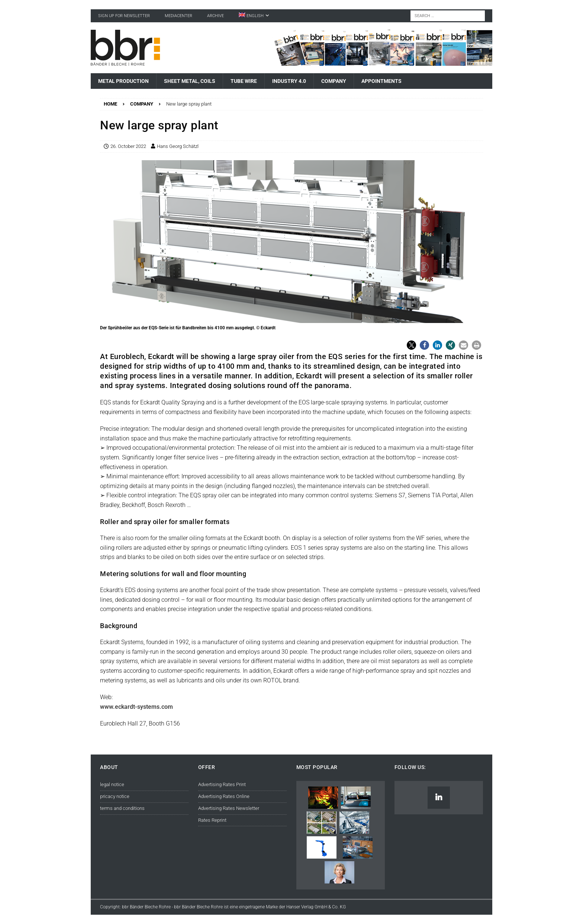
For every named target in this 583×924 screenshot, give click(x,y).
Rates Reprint (212, 820)
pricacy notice (115, 796)
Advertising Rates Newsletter (229, 808)
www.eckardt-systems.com (136, 707)
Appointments (381, 81)
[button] (411, 345)
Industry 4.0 (289, 81)
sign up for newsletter (124, 16)
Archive (215, 16)
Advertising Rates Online (224, 796)
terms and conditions (122, 808)
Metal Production (123, 81)
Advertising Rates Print (222, 784)
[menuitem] (254, 16)
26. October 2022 (128, 146)
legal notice (112, 784)
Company (334, 81)
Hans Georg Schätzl (178, 146)
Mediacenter (178, 16)
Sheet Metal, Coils (190, 81)
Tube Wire (244, 81)
